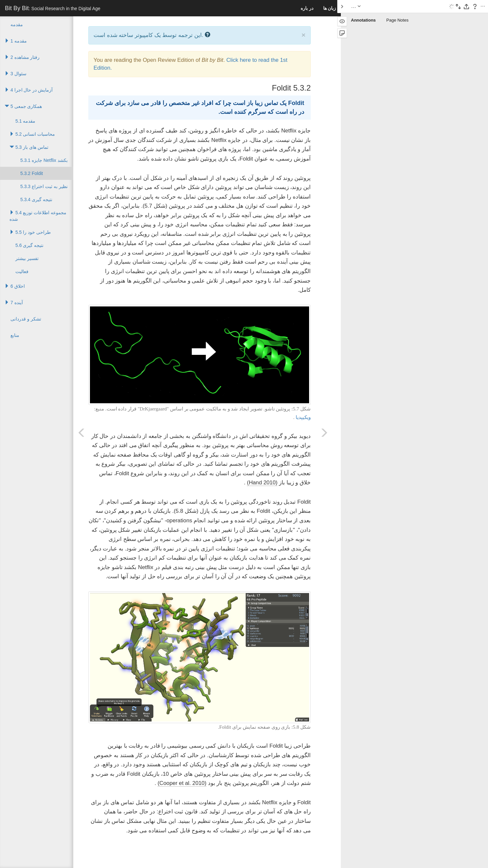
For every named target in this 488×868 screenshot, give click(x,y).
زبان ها (330, 8)
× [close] (304, 35)
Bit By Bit (53, 8)
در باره (307, 8)
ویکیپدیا (303, 417)
